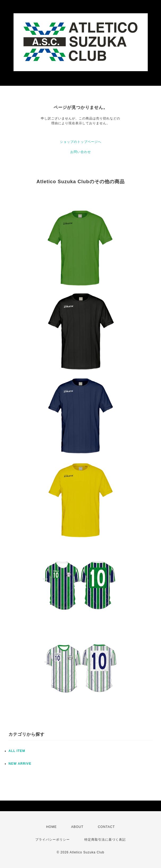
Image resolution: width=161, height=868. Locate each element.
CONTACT (106, 827)
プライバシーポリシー (53, 840)
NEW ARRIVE (20, 764)
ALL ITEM (17, 751)
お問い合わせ (81, 152)
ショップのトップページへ (81, 142)
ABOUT (77, 827)
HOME (51, 827)
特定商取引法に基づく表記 (105, 840)
